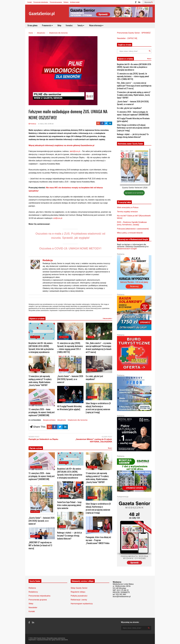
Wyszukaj (149, 2)
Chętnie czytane (36, 448)
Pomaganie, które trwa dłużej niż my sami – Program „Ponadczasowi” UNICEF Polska (98, 540)
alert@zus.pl (75, 151)
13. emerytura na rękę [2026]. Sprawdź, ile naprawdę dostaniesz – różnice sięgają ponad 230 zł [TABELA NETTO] (70, 348)
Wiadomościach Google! (127, 249)
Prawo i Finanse (36, 403)
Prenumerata (47, 25)
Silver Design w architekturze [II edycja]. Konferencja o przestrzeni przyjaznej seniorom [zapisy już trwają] (98, 408)
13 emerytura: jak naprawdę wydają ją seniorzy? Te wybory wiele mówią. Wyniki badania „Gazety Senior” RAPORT (40, 381)
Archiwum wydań (75, 2)
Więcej (110, 448)
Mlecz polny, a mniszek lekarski (130, 233)
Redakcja (32, 124)
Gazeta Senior (41, 638)
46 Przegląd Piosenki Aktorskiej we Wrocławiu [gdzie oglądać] (69, 408)
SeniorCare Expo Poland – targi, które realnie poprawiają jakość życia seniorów (70, 505)
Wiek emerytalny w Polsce (128, 207)
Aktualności (35, 337)
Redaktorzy (33, 592)
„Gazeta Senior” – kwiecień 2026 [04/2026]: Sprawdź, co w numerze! (70, 379)
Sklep (59, 25)
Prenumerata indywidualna (41, 2)
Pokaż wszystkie (108, 318)
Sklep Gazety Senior (79, 588)
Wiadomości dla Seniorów (78, 420)
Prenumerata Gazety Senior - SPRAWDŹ (134, 33)
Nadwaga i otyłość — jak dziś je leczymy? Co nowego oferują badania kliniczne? (70, 536)
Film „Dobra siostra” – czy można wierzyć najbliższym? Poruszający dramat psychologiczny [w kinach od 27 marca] (99, 348)
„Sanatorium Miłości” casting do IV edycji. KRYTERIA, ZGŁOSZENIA (94, 440)
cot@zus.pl (58, 218)
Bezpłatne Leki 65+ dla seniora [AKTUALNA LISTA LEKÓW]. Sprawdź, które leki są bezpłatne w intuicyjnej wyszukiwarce (41, 348)
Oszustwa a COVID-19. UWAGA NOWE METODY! (70, 248)
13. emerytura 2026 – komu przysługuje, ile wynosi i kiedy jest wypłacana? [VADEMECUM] (42, 412)
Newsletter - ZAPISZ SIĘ (127, 38)
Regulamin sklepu (78, 592)
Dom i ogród (92, 370)
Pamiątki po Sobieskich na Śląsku (43, 439)
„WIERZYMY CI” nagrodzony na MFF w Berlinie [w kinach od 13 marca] (40, 545)
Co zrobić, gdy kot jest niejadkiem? (94, 378)
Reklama (66, 2)
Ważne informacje (96, 25)
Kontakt (30, 2)
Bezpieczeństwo (49, 420)
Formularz (69, 25)
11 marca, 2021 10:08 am (46, 124)
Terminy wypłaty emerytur (127, 212)
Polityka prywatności (79, 596)
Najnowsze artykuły (37, 319)
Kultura (62, 400)
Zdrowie (62, 526)
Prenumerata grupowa (56, 2)
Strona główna (32, 25)
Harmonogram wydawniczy (82, 604)
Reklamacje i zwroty (79, 600)
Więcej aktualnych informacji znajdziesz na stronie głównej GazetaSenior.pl (61, 145)
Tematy (81, 25)
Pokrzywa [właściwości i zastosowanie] (133, 229)
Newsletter (33, 608)
